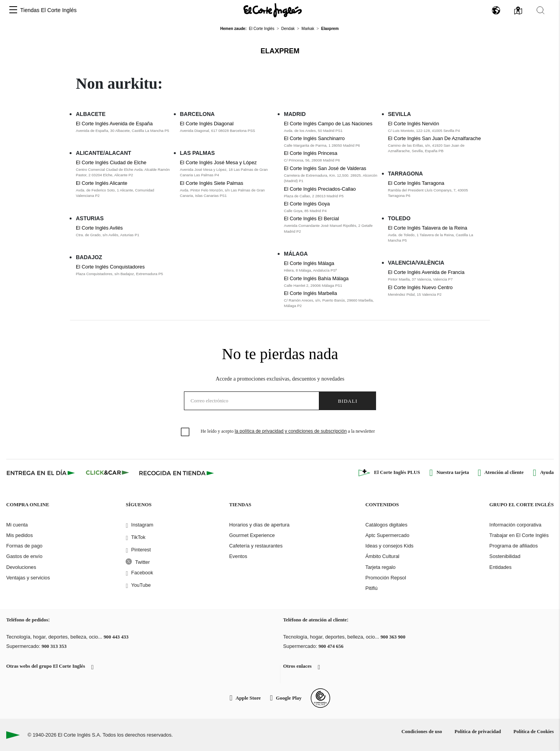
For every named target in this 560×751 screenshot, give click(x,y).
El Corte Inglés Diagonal (207, 124)
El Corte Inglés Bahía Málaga (316, 278)
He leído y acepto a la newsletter (288, 431)
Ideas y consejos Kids (389, 546)
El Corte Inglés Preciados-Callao (320, 189)
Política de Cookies (534, 732)
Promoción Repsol (386, 578)
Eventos (238, 556)
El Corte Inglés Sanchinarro (314, 138)
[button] (13, 10)
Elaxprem (280, 51)
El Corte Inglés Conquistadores (110, 267)
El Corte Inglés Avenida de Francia (426, 272)
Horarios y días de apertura (259, 525)
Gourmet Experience (252, 535)
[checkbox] (185, 432)
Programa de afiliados (513, 546)
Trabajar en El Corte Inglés (519, 535)
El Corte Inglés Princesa (311, 153)
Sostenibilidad (505, 556)
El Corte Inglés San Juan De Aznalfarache (435, 138)
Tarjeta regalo (380, 567)
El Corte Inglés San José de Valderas (325, 168)
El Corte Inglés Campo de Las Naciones (328, 124)
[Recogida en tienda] (177, 473)
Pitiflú (371, 588)
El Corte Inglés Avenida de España (114, 124)
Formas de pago (24, 546)
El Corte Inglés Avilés (99, 228)
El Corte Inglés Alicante (101, 183)
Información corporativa (515, 525)
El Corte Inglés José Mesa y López (219, 162)
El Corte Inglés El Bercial (311, 218)
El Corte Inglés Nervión (414, 124)
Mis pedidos (19, 535)
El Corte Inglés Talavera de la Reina (428, 228)
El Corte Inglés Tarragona (416, 183)
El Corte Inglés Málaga (309, 263)
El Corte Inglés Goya (307, 204)
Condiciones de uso (422, 732)
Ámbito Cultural (382, 556)
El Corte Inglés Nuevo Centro (420, 287)
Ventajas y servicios (28, 578)
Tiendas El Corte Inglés (48, 10)
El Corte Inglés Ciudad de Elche (111, 162)
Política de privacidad (478, 732)
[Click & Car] (108, 473)
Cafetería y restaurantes (256, 546)
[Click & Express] (41, 473)
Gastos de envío (24, 556)
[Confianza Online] (320, 698)
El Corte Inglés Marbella (311, 293)
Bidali (348, 401)
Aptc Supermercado (387, 535)
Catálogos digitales (386, 525)
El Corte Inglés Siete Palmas (212, 183)
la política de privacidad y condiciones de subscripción (290, 431)
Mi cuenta (17, 525)
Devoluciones (21, 567)
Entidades (500, 567)
